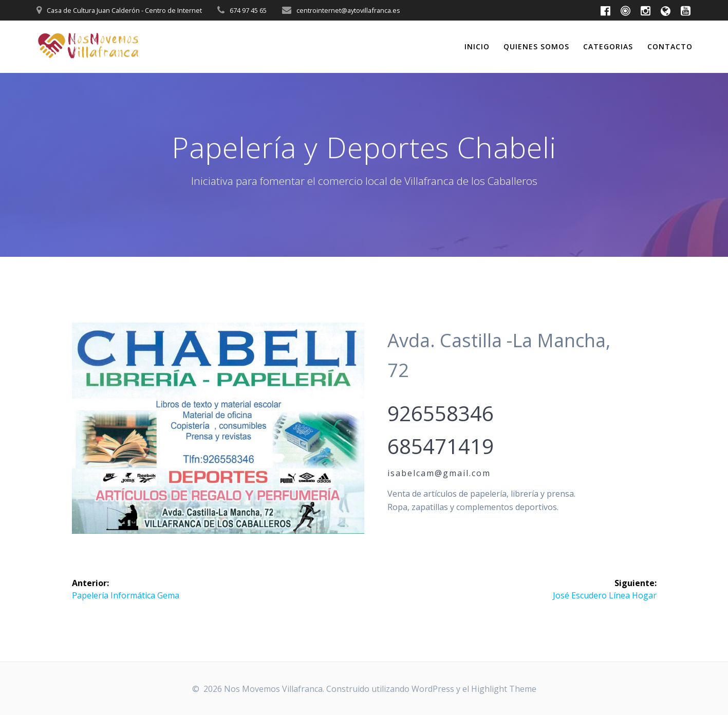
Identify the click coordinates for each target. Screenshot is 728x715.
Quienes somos (536, 46)
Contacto (670, 46)
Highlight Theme (504, 689)
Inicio (477, 46)
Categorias (608, 46)
